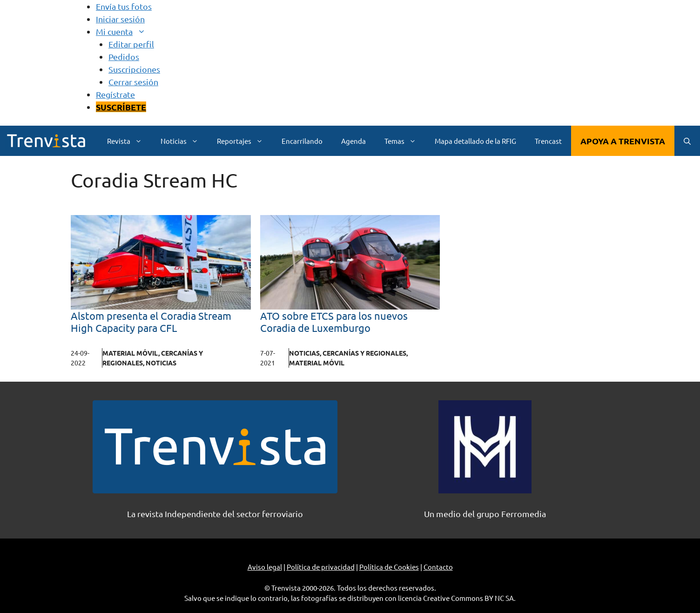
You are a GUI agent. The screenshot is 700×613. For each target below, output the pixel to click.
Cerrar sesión (133, 82)
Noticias (184, 141)
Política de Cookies (389, 567)
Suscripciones (134, 69)
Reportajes (245, 141)
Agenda (353, 141)
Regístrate (115, 94)
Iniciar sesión (120, 19)
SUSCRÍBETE (121, 107)
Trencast (548, 141)
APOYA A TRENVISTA (623, 141)
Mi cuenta (125, 31)
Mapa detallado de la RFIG (475, 141)
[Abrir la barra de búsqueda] (687, 141)
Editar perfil (131, 44)
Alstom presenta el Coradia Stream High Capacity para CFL (151, 322)
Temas (405, 141)
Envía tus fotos (124, 6)
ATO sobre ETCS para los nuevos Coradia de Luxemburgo (334, 322)
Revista (129, 141)
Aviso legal (265, 567)
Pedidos (124, 57)
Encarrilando (302, 141)
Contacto (438, 567)
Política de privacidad (321, 567)
